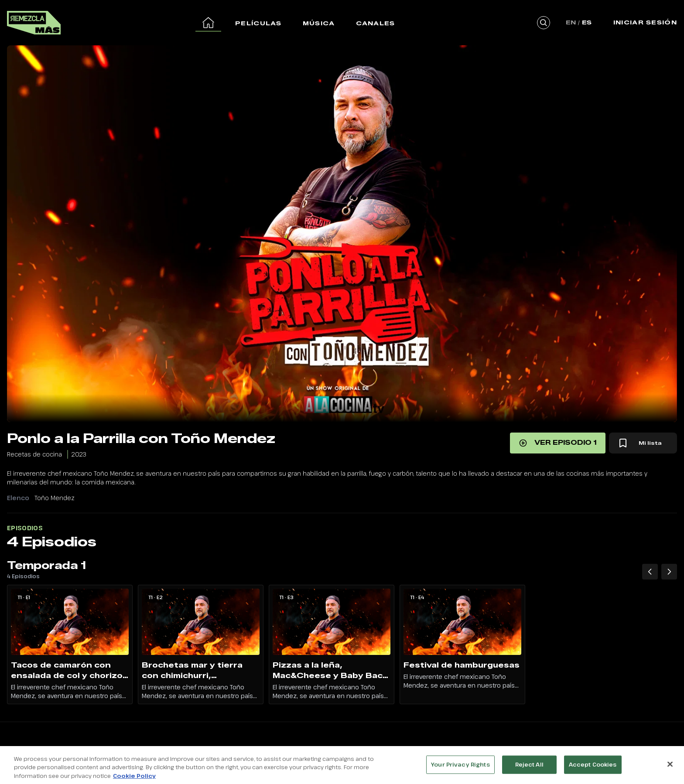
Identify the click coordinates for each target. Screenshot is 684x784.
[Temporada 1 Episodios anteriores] (650, 572)
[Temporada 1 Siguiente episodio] (669, 572)
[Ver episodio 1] (558, 443)
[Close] (670, 769)
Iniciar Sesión (645, 22)
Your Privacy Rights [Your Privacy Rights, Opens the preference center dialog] (460, 769)
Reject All (529, 769)
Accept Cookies (593, 769)
